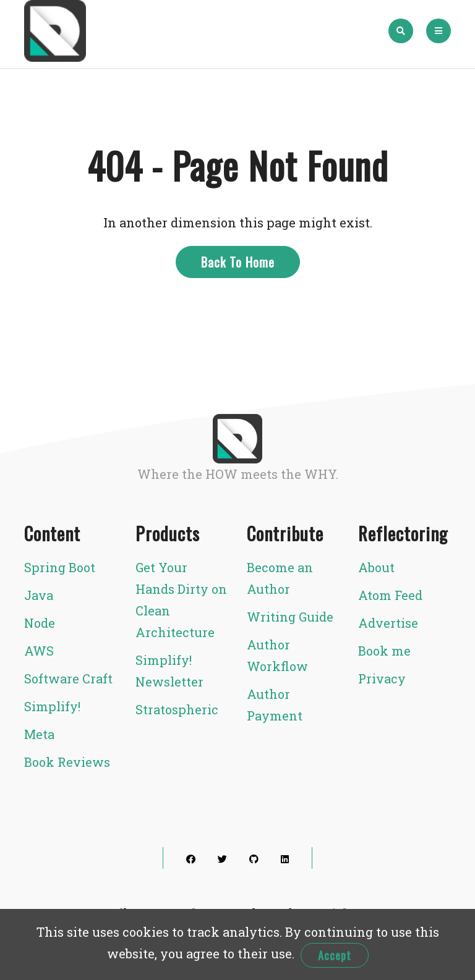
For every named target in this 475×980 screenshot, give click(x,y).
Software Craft (68, 678)
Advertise (388, 623)
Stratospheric (177, 709)
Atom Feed (390, 595)
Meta (39, 734)
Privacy (382, 678)
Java (39, 595)
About (376, 567)
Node (40, 623)
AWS (39, 651)
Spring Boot (60, 567)
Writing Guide (290, 617)
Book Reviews (67, 762)
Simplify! (52, 706)
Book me (384, 651)
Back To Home (238, 262)
